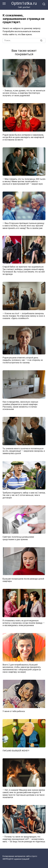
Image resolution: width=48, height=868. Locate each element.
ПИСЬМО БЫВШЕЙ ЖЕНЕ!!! (16, 751)
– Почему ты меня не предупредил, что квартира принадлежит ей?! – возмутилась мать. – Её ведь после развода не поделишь (24, 839)
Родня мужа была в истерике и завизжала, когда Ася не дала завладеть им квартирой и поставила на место (23, 137)
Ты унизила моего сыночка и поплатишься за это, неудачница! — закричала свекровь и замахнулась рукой (24, 451)
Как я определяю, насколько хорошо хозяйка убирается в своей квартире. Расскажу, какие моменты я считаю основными (20, 406)
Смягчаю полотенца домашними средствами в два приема (18, 538)
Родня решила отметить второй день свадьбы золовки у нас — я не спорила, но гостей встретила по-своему (23, 360)
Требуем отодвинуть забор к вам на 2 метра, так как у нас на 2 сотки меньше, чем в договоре (24, 495)
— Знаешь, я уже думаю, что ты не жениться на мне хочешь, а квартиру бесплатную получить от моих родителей (24, 93)
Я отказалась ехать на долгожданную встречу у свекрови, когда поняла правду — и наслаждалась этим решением (24, 623)
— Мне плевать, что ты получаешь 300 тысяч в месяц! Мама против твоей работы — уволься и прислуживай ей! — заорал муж (24, 181)
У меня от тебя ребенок (14, 711)
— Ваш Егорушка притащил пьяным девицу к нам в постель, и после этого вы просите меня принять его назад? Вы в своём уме (23, 226)
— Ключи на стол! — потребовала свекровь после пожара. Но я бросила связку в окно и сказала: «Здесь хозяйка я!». (24, 316)
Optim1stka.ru (24, 3)
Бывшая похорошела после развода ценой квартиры (23, 580)
